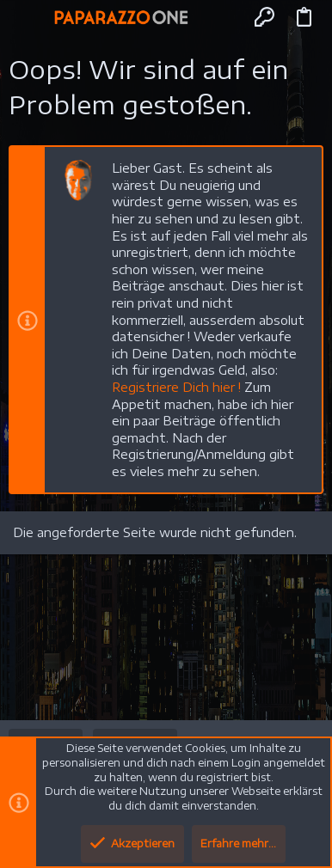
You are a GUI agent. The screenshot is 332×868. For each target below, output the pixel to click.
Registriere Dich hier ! (176, 387)
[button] (29, 17)
